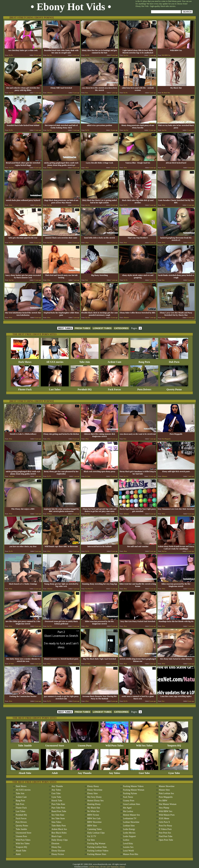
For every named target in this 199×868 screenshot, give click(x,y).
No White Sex (93, 811)
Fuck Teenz (128, 797)
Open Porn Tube (166, 840)
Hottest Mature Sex (131, 815)
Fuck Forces (114, 388)
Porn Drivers (144, 388)
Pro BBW (163, 801)
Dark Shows (25, 361)
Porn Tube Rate (58, 804)
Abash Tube (25, 772)
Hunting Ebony (94, 804)
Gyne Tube (174, 772)
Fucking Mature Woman (134, 790)
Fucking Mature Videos (133, 786)
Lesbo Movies (129, 833)
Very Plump (164, 808)
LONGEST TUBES (102, 328)
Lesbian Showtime (131, 822)
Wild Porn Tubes (114, 744)
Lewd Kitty (128, 844)
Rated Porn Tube (59, 811)
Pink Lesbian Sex (166, 793)
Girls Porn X (164, 822)
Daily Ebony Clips (60, 840)
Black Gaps (57, 836)
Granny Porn (129, 801)
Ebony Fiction (58, 854)
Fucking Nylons (130, 793)
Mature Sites (164, 790)
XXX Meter (164, 818)
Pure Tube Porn (58, 808)
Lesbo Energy (129, 829)
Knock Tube (57, 801)
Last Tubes (55, 388)
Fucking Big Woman (96, 844)
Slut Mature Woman (168, 804)
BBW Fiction (93, 815)
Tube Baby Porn (59, 826)
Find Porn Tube (165, 836)
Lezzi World (128, 851)
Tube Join (85, 361)
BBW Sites (92, 826)
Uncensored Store (55, 744)
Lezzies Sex (128, 847)
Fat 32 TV (92, 836)
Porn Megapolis (166, 797)
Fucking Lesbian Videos (98, 851)
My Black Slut (94, 808)
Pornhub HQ (85, 388)
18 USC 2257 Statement (109, 867)
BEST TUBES (65, 328)
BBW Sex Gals (94, 818)
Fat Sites (91, 840)
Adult (55, 772)
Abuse (122, 867)
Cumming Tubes (94, 829)
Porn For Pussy (165, 826)
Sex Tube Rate (58, 815)
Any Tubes (114, 772)
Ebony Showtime (95, 790)
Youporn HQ (174, 744)
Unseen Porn (85, 744)
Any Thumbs (85, 772)
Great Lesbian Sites (132, 804)
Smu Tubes (56, 822)
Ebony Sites (92, 793)
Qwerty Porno (174, 388)
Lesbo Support (129, 836)
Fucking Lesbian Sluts (97, 847)
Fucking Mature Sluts (97, 854)
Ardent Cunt (114, 361)
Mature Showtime (167, 786)
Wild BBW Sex (165, 811)
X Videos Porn (165, 829)
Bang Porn (144, 361)
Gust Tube (144, 772)
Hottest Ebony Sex (95, 801)
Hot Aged (127, 808)
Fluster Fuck (25, 388)
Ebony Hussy (93, 786)
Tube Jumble (25, 744)
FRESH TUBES (82, 328)
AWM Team (95, 867)
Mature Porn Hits (131, 854)
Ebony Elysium (58, 851)
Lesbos (126, 840)
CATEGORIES (121, 328)
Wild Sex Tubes (144, 744)
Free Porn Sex (165, 833)
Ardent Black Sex (59, 829)
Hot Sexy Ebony (94, 797)
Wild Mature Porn (167, 815)
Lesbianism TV (130, 818)
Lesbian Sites (129, 826)
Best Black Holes (59, 833)
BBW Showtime (94, 822)
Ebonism (55, 844)
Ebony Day (56, 847)
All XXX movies (55, 361)
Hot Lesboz (128, 811)
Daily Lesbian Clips (96, 833)
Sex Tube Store (58, 818)
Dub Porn (174, 361)
